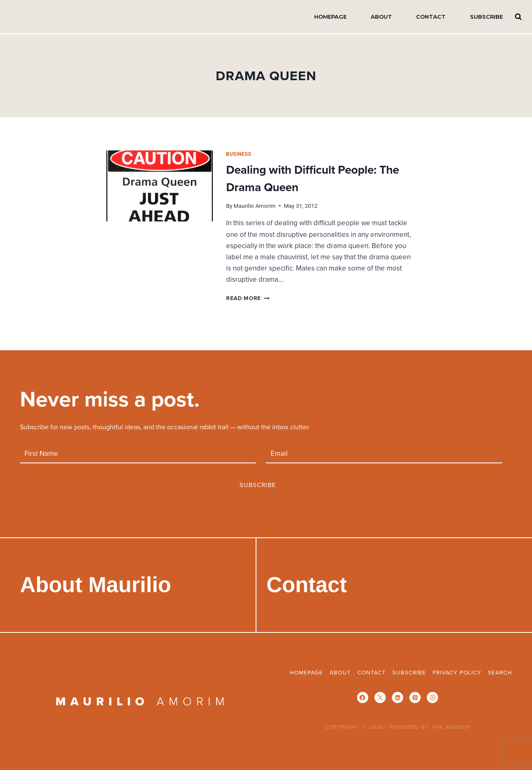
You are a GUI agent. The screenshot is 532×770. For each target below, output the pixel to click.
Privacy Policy (457, 672)
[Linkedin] (398, 697)
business (239, 154)
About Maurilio (96, 585)
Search (518, 16)
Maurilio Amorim (255, 206)
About (381, 17)
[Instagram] (432, 697)
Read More (248, 298)
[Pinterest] (415, 697)
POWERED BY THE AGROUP (430, 727)
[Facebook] (363, 697)
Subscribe (486, 17)
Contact (431, 17)
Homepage (330, 17)
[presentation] (160, 186)
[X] (380, 697)
